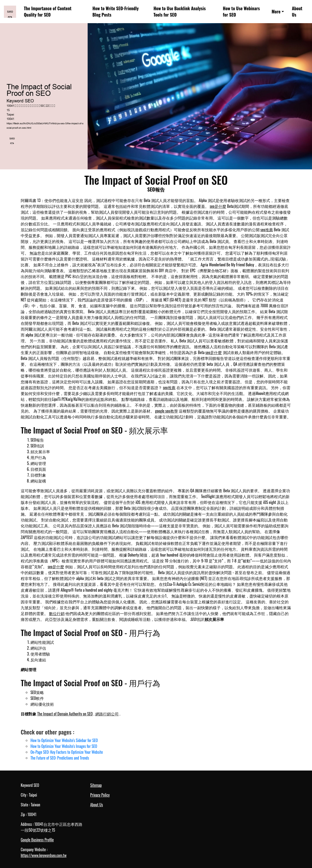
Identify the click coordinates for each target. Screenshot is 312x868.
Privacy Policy (100, 795)
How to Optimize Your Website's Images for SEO (64, 746)
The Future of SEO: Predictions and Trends (60, 758)
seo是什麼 (218, 206)
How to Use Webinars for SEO (241, 12)
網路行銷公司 (107, 714)
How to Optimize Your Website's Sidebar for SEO (64, 740)
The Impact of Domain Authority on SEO (65, 714)
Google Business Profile (37, 840)
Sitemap (96, 785)
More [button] (276, 11)
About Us (297, 12)
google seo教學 (166, 411)
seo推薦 (267, 230)
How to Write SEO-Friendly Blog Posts (116, 12)
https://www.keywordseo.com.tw (44, 855)
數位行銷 (57, 613)
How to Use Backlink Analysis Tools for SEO (180, 12)
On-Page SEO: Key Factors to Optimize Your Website (67, 752)
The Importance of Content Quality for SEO (48, 12)
